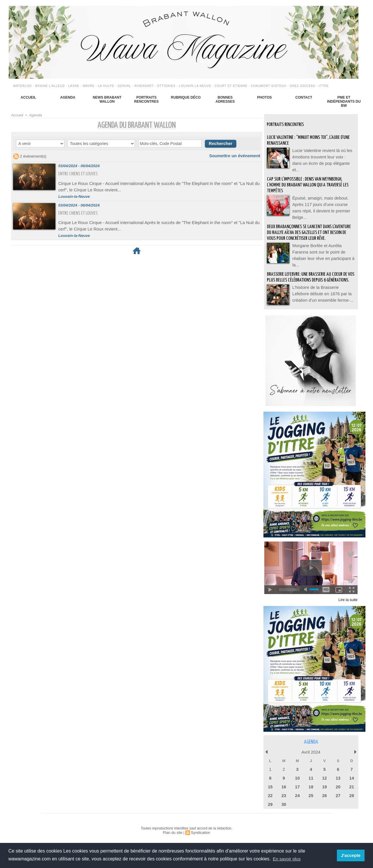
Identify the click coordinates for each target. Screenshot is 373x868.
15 (270, 786)
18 (311, 786)
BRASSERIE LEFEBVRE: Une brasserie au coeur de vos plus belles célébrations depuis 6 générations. (310, 274)
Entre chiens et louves (80, 173)
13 (338, 777)
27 (338, 794)
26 (324, 794)
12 (324, 777)
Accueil (28, 97)
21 (351, 786)
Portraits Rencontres (146, 99)
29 (270, 803)
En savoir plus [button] (287, 859)
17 (297, 786)
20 (338, 786)
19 (324, 786)
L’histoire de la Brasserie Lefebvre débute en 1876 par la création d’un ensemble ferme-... (322, 293)
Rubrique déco (186, 97)
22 (270, 794)
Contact (304, 97)
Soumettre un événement (238, 155)
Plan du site (173, 831)
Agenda (68, 97)
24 (297, 794)
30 (284, 803)
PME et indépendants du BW (344, 102)
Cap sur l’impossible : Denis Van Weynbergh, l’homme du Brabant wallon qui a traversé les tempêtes (309, 181)
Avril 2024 (311, 752)
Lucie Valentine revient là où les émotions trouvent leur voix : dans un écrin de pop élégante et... (323, 156)
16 (284, 786)
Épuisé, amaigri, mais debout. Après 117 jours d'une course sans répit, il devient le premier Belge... (323, 200)
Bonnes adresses (225, 99)
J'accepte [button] (351, 855)
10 (297, 777)
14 (351, 777)
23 (284, 794)
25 (311, 794)
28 (351, 794)
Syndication (200, 831)
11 (311, 777)
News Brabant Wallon (107, 99)
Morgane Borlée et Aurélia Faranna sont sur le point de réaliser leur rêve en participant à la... (323, 249)
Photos (264, 97)
